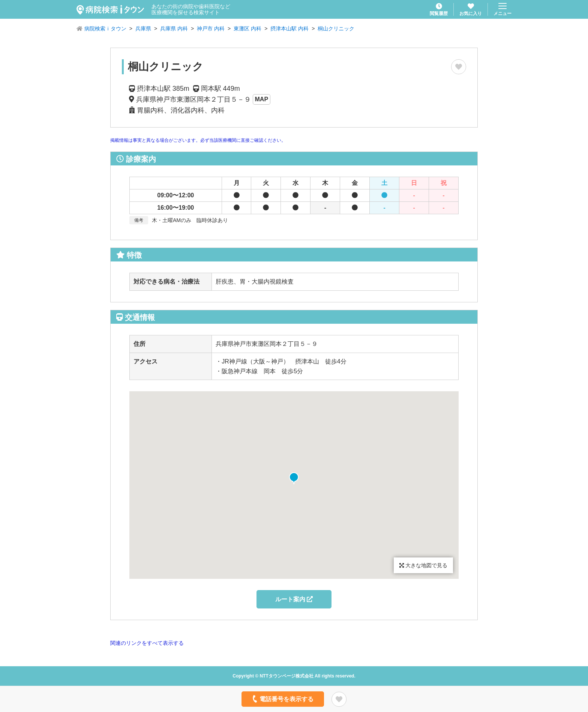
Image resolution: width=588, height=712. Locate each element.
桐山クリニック (336, 29)
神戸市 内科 (211, 29)
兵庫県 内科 (174, 29)
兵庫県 (143, 29)
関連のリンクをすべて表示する (147, 643)
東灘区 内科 (247, 29)
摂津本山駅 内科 (289, 29)
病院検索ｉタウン (105, 29)
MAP (262, 99)
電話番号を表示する (282, 699)
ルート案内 (294, 599)
